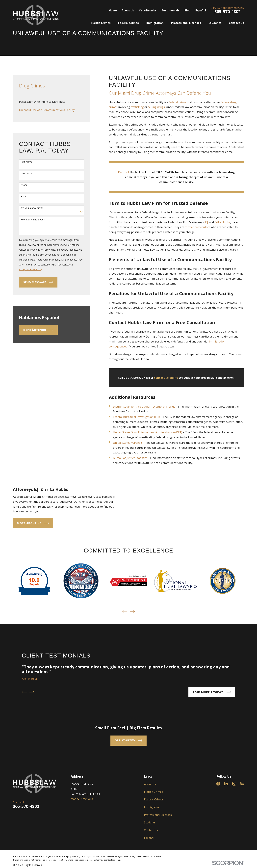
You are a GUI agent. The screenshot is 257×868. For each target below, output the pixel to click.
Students (150, 858)
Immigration (152, 843)
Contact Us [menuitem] (236, 23)
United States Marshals (128, 443)
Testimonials (170, 10)
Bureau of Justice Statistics (130, 458)
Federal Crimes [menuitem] (128, 23)
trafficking (137, 107)
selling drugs (156, 107)
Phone (24, 185)
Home (113, 10)
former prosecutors (197, 227)
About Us (128, 10)
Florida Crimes (154, 828)
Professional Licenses (158, 851)
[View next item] (132, 648)
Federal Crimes (154, 835)
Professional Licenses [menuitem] (186, 23)
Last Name (26, 174)
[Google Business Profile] (242, 819)
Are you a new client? (32, 208)
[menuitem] (52, 102)
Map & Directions (82, 835)
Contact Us (151, 866)
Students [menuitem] (215, 23)
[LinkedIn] (226, 819)
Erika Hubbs (222, 222)
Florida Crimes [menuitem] (101, 23)
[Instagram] (234, 819)
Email (23, 197)
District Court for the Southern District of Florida (144, 407)
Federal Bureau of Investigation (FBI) (136, 417)
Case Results (148, 10)
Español (201, 10)
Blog (187, 10)
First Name (26, 162)
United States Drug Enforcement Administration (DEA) (148, 432)
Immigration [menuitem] (155, 23)
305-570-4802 (228, 12)
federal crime (178, 102)
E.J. (207, 222)
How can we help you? (33, 220)
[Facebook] (218, 819)
